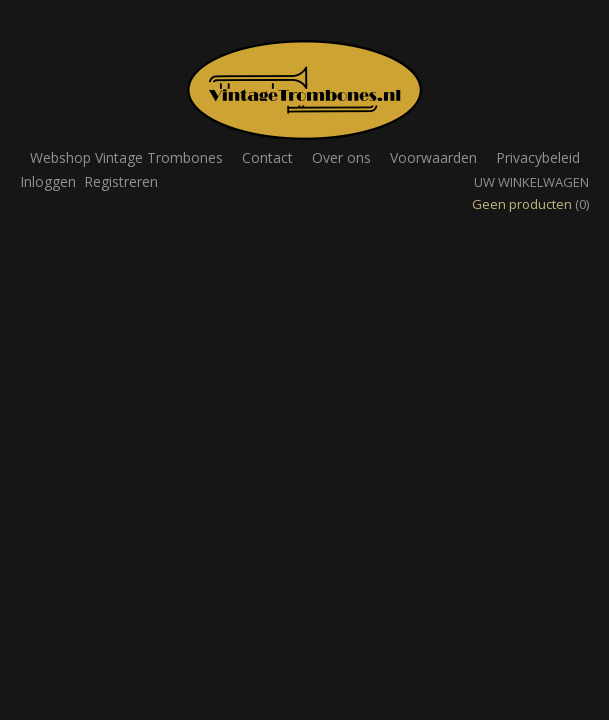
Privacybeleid (538, 157)
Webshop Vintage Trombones (126, 157)
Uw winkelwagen (531, 182)
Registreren (121, 181)
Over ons (341, 157)
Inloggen (48, 181)
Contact (267, 157)
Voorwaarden (433, 157)
